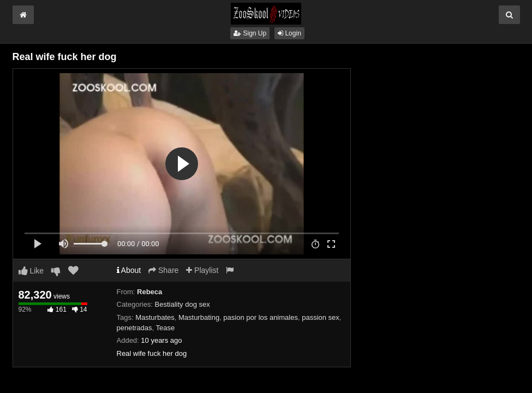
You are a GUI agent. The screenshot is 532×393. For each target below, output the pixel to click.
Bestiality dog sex (183, 304)
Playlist (202, 270)
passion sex (321, 317)
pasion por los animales (261, 317)
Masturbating (199, 317)
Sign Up (250, 33)
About (129, 270)
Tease (166, 328)
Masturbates (155, 317)
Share (163, 270)
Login (289, 33)
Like (31, 271)
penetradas (135, 328)
